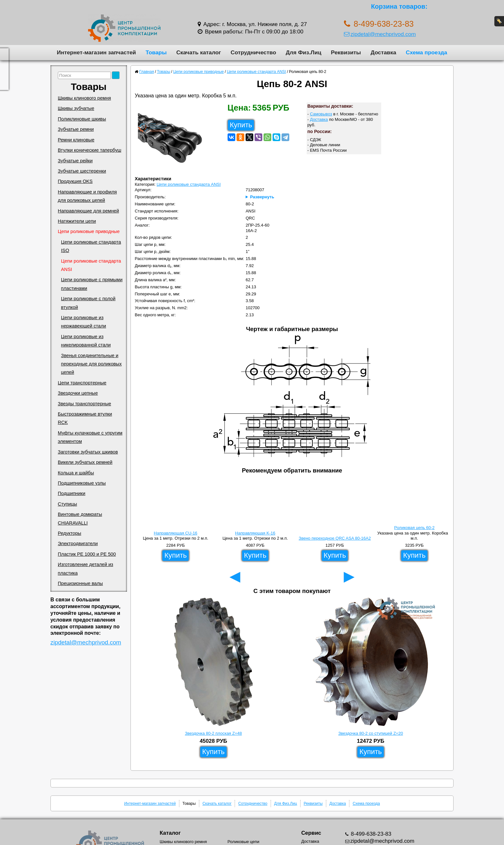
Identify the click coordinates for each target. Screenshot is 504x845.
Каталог (170, 833)
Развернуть (262, 197)
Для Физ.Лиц (304, 52)
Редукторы (70, 533)
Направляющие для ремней (88, 211)
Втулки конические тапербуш (90, 150)
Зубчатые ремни (76, 129)
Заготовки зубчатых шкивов (88, 452)
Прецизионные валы (80, 583)
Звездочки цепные (78, 393)
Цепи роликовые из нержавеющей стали (84, 322)
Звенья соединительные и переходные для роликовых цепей (91, 364)
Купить (241, 125)
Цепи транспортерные (82, 383)
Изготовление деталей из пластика (85, 569)
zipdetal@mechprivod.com (380, 34)
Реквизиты (346, 52)
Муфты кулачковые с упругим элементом (90, 437)
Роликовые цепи (243, 842)
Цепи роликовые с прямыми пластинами (92, 284)
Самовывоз (321, 114)
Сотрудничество (253, 52)
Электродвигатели (78, 544)
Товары (156, 52)
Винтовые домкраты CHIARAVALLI (80, 518)
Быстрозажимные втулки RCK (85, 418)
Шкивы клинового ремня (84, 98)
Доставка (383, 52)
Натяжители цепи (77, 221)
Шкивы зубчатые (76, 108)
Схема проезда (427, 52)
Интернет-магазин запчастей (96, 52)
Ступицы (67, 504)
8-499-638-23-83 (370, 834)
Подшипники (72, 493)
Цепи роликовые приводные (89, 231)
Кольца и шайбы (76, 473)
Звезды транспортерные (85, 404)
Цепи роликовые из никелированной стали (86, 341)
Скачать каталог (198, 52)
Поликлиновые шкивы (82, 119)
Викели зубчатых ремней (85, 462)
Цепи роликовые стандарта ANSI (91, 265)
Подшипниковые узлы (82, 483)
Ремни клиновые (76, 140)
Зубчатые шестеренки (82, 171)
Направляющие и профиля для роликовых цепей (87, 196)
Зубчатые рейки (75, 161)
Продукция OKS (75, 181)
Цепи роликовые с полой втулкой (88, 303)
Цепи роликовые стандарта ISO (91, 246)
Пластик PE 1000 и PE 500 (87, 554)
